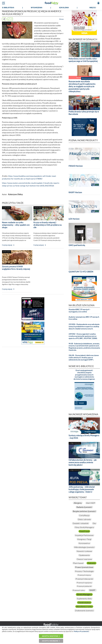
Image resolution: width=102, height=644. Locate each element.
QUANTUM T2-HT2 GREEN (81, 272)
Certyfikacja (84, 515)
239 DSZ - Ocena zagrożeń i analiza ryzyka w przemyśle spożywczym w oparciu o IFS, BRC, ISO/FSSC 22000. (83, 336)
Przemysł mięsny (84, 575)
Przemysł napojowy (84, 583)
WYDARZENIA (37, 8)
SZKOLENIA (64, 8)
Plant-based (78, 563)
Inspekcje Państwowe (84, 535)
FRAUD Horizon (76, 166)
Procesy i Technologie (84, 571)
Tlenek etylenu (84, 603)
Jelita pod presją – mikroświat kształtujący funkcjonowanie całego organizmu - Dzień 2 (82, 489)
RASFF (92, 590)
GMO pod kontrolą (77, 245)
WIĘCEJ (93, 8)
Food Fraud (84, 531)
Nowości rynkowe (84, 551)
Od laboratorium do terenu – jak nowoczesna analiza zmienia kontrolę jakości (83, 462)
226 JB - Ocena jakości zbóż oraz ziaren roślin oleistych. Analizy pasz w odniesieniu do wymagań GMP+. (84, 358)
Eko (94, 523)
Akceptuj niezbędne (50, 641)
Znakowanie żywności (84, 610)
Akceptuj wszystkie (50, 636)
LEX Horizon (74, 219)
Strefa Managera (84, 594)
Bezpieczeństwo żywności (84, 511)
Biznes (62, 19)
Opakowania (84, 555)
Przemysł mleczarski (84, 579)
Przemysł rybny (79, 590)
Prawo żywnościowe (84, 567)
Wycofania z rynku (84, 606)
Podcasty (91, 563)
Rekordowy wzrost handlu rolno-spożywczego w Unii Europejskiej (83, 60)
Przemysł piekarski (84, 586)
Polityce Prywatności (81, 631)
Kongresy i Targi (84, 539)
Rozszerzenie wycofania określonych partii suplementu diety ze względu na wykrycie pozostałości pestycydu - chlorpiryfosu (82, 86)
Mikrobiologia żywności (84, 547)
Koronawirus (84, 543)
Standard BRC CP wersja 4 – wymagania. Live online (80, 311)
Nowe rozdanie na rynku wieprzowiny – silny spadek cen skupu (16, 225)
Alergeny (78, 503)
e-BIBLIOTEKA (8, 8)
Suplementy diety (84, 599)
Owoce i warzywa (84, 559)
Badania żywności (84, 507)
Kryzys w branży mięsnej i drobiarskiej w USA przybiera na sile (48, 225)
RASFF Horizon (75, 192)
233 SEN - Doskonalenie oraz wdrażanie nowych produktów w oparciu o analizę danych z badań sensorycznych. (84, 326)
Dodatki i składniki (81, 523)
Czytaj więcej (7, 245)
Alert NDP (91, 503)
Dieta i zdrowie (84, 519)
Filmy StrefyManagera (84, 527)
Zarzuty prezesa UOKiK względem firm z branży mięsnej (16, 268)
